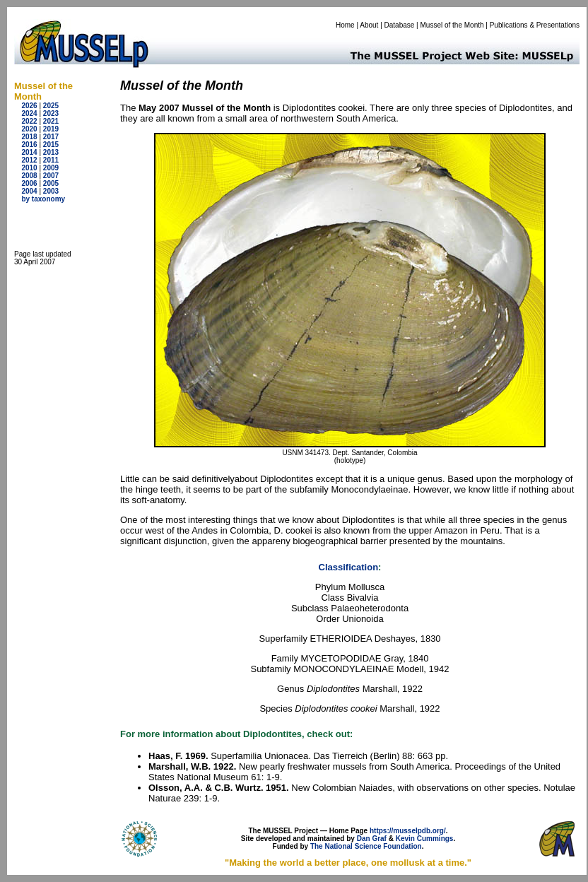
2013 (51, 152)
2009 (51, 168)
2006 (29, 183)
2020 (29, 129)
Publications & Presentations (535, 25)
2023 (51, 113)
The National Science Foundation (366, 846)
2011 (51, 160)
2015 (51, 145)
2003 (51, 191)
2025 (51, 106)
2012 (29, 160)
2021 (51, 121)
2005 (51, 183)
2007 (51, 176)
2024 (29, 113)
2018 (29, 137)
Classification (349, 567)
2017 (51, 137)
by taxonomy (43, 199)
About (369, 25)
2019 (51, 129)
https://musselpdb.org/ (408, 831)
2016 (29, 145)
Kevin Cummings (425, 839)
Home (345, 25)
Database (400, 25)
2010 (29, 168)
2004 (29, 191)
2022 (29, 121)
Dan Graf (372, 839)
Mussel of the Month (452, 25)
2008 (29, 176)
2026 (29, 106)
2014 (29, 152)
